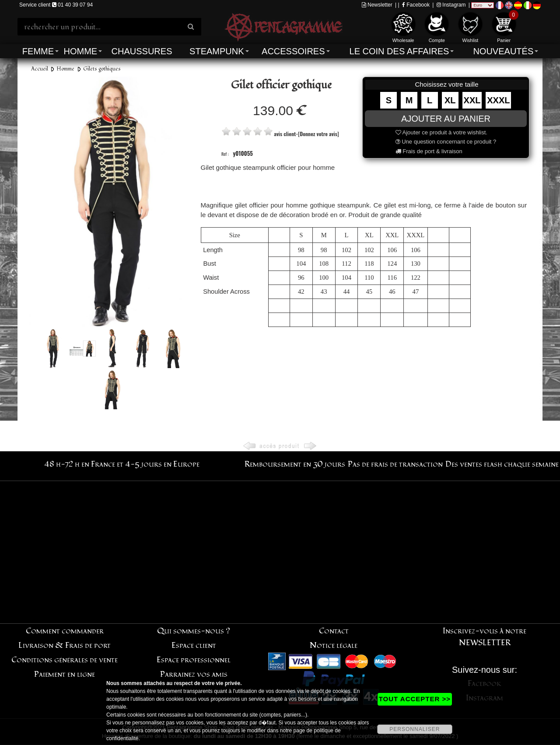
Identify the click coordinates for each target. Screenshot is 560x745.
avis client (285, 134)
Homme (80, 51)
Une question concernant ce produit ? (446, 142)
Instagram (451, 5)
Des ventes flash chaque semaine (502, 464)
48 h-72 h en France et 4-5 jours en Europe (122, 464)
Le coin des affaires (399, 51)
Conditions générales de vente (65, 660)
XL (450, 100)
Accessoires (293, 51)
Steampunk (217, 51)
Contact (334, 631)
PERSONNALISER (415, 729)
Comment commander (65, 631)
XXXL (498, 100)
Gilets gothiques (102, 69)
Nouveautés (503, 51)
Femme (38, 51)
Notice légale (334, 645)
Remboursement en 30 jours (295, 464)
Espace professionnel (194, 660)
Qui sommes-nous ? (194, 631)
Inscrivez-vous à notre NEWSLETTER (485, 637)
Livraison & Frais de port (65, 645)
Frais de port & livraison (429, 151)
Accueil (40, 69)
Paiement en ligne (65, 674)
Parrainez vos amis (194, 674)
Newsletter (377, 5)
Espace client (194, 645)
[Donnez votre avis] (318, 134)
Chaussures (142, 51)
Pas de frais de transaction (395, 464)
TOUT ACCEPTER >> (415, 699)
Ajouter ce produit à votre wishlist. (441, 132)
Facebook (416, 5)
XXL (472, 100)
